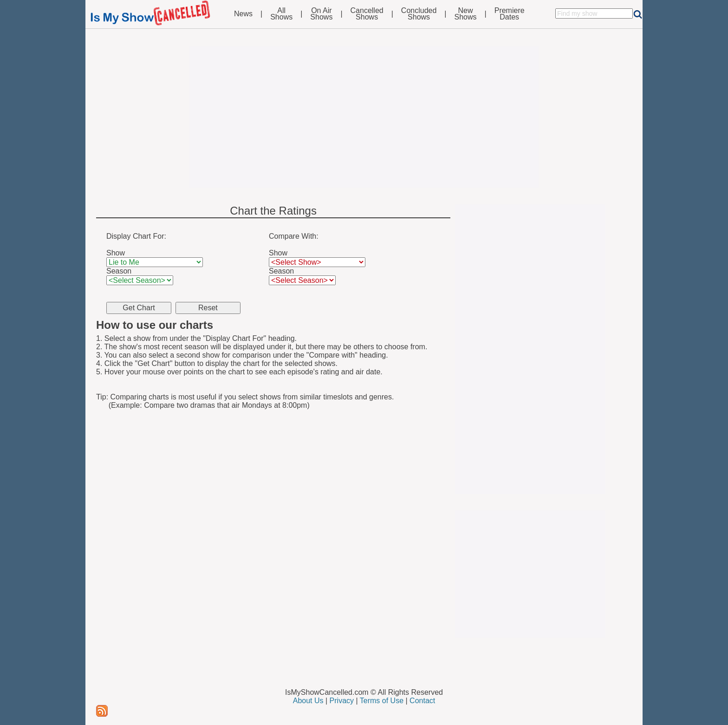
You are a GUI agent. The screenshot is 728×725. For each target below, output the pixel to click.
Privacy (342, 701)
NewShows (466, 14)
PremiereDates (510, 14)
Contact (422, 701)
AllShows (281, 14)
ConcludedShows (419, 14)
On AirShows (321, 14)
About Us (308, 701)
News (243, 14)
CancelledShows (367, 14)
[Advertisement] (364, 117)
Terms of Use (382, 701)
